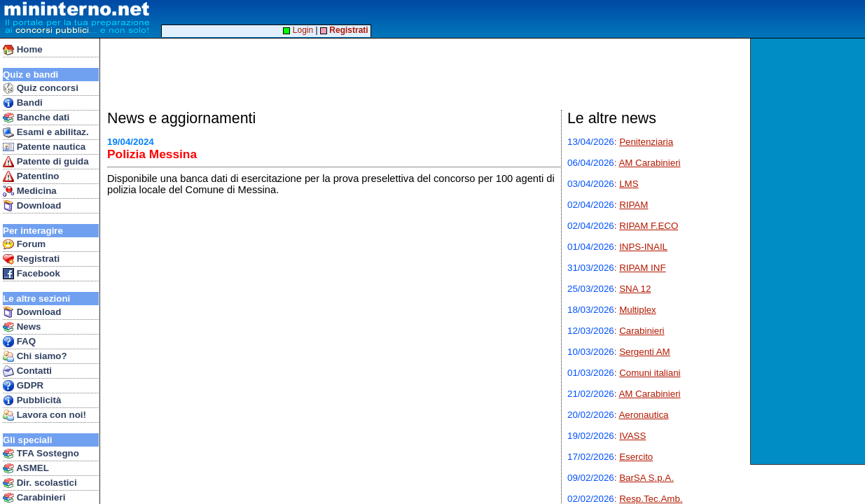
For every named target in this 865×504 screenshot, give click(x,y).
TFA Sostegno (41, 454)
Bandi (23, 103)
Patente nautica (44, 147)
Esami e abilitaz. (46, 132)
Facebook (32, 274)
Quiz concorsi (41, 88)
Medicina (30, 191)
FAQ (19, 342)
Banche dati (36, 118)
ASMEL (26, 468)
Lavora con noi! (44, 415)
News (22, 327)
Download (32, 206)
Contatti (27, 371)
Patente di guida (46, 162)
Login (298, 30)
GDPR (23, 386)
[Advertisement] (809, 251)
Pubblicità (32, 400)
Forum (24, 244)
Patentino (31, 176)
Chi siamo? (35, 356)
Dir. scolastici (40, 483)
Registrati (31, 259)
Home (23, 50)
